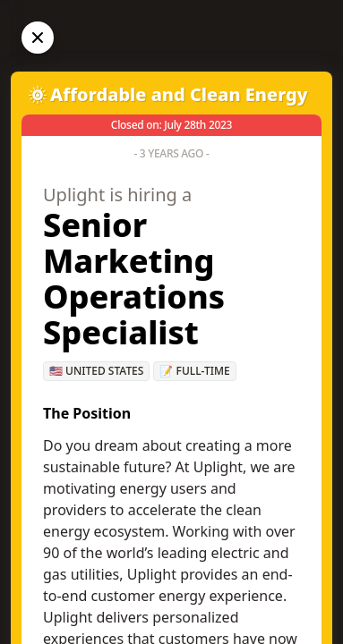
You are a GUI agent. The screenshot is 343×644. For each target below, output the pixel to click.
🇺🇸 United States (96, 371)
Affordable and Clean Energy (179, 94)
